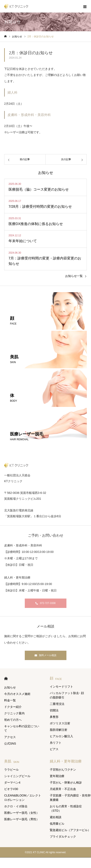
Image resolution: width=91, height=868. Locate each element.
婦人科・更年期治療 (66, 761)
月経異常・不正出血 (63, 789)
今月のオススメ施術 (17, 694)
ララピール (11, 770)
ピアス (54, 749)
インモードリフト (61, 687)
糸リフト (56, 743)
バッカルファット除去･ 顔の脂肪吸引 (67, 695)
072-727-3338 (48, 603)
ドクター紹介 (13, 707)
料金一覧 (10, 700)
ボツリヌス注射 (60, 723)
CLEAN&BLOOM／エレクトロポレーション (23, 798)
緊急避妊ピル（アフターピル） (70, 830)
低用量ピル (57, 824)
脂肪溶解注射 (59, 730)
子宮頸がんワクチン (63, 770)
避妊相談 (56, 817)
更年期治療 (57, 776)
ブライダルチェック (63, 837)
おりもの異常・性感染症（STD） (66, 808)
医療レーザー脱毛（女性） (22, 813)
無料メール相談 (48, 655)
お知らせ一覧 (74, 276)
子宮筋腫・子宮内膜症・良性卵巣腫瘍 (70, 798)
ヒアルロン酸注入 (61, 736)
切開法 (54, 710)
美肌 (12, 761)
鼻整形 (54, 717)
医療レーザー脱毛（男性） (22, 819)
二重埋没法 (57, 704)
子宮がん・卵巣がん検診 (66, 782)
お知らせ (10, 687)
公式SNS (10, 743)
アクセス (10, 737)
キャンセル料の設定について (22, 728)
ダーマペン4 (12, 782)
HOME (6, 679)
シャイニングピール (17, 776)
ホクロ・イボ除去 (16, 806)
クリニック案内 (14, 713)
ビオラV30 (11, 789)
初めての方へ (13, 720)
